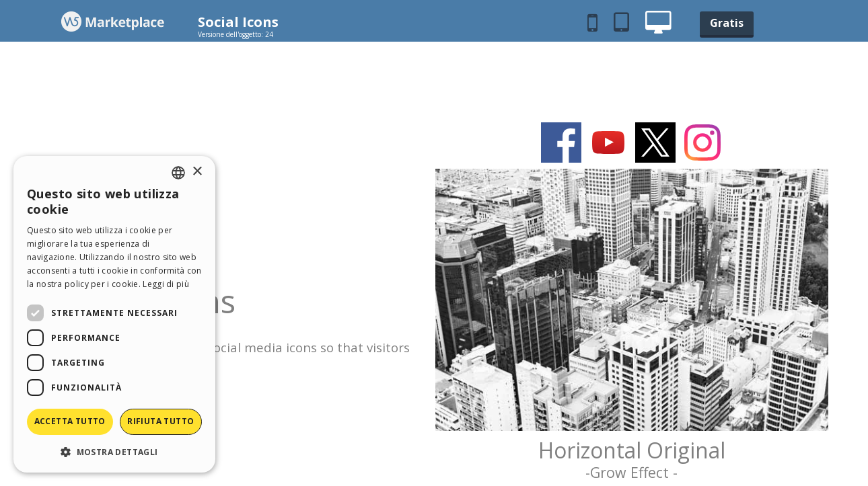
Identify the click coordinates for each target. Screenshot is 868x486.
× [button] (197, 172)
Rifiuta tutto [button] (160, 421)
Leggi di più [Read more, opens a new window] (166, 284)
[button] (114, 451)
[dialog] (114, 314)
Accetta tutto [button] (70, 421)
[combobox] (178, 173)
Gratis (727, 23)
